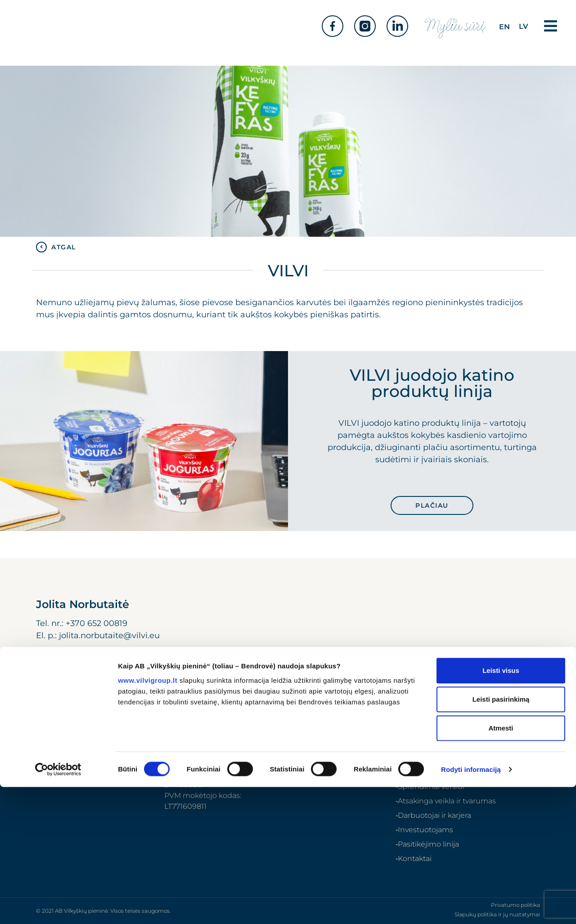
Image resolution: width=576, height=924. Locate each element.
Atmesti (501, 865)
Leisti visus (501, 807)
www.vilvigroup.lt (148, 817)
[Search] (523, 716)
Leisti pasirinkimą (501, 836)
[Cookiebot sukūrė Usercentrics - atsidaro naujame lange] (58, 906)
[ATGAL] (41, 247)
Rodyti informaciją (471, 906)
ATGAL (64, 247)
